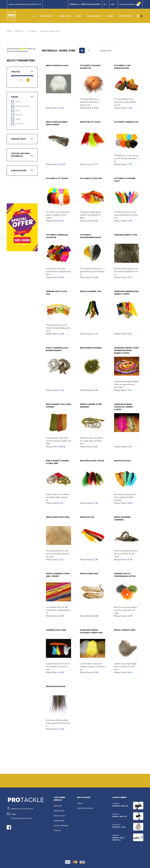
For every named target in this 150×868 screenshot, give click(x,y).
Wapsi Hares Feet (89, 574)
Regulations (59, 811)
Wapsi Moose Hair (55, 686)
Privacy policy (60, 816)
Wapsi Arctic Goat (90, 122)
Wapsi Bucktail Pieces (92, 461)
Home (9, 31)
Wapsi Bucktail (122, 461)
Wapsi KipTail (87, 517)
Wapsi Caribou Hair (124, 630)
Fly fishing (34, 31)
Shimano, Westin (120, 806)
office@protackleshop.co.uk (29, 4)
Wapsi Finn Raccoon (57, 66)
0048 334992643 (27, 809)
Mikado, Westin (119, 816)
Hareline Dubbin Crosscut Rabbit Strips (123, 407)
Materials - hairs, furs (53, 31)
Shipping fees (60, 821)
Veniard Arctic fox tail (59, 291)
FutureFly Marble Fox (126, 122)
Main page (58, 806)
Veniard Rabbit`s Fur (125, 235)
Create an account (86, 808)
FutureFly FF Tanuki (57, 178)
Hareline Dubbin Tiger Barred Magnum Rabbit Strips (127, 350)
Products (20, 31)
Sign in (80, 803)
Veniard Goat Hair (56, 630)
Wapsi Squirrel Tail (90, 291)
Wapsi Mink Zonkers (91, 348)
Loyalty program (61, 826)
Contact (57, 831)
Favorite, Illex (119, 827)
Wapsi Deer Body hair (57, 517)
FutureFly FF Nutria (91, 178)
